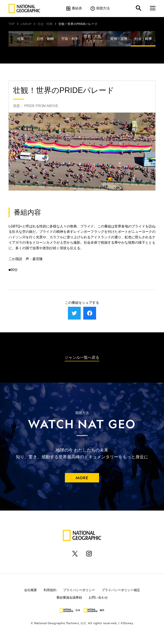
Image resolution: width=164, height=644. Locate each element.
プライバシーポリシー (79, 590)
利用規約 (50, 590)
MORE (82, 478)
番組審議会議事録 (69, 597)
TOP (12, 24)
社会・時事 (45, 24)
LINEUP (26, 24)
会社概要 (31, 590)
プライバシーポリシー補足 (121, 590)
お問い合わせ (98, 597)
